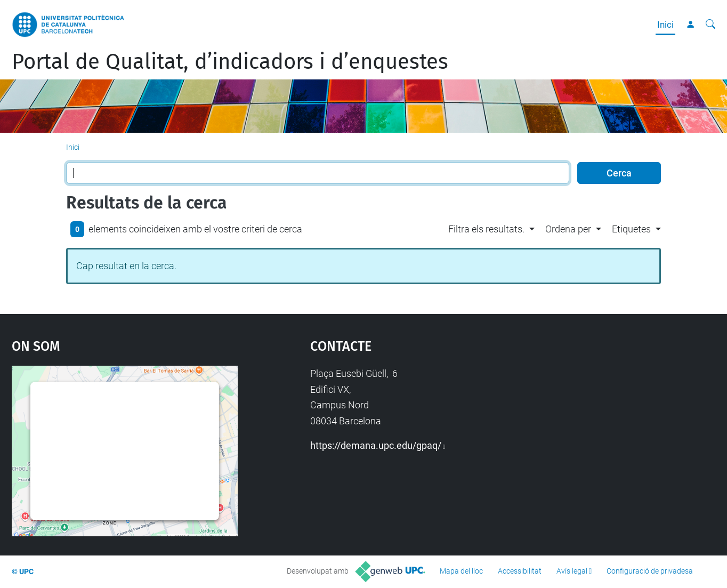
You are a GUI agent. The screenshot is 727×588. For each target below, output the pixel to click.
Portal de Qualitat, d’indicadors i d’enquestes (230, 62)
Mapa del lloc (461, 571)
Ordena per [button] (568, 229)
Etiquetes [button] (631, 229)
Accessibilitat (520, 571)
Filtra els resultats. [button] (486, 229)
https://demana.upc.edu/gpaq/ (376, 445)
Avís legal (572, 571)
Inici (665, 25)
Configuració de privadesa (650, 571)
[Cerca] (710, 25)
